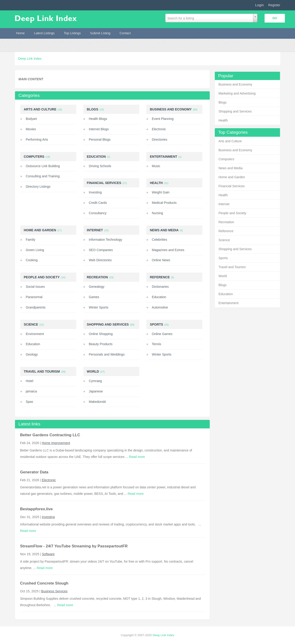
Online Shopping (101, 334)
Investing (95, 192)
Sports (223, 258)
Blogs (223, 102)
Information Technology (105, 240)
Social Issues (35, 287)
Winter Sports (99, 307)
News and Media (230, 168)
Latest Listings (44, 33)
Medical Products (164, 203)
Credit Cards (98, 203)
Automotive (160, 307)
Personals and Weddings (107, 354)
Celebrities (159, 240)
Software (48, 554)
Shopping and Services (235, 111)
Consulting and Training (43, 176)
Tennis (156, 344)
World (223, 276)
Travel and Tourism (232, 267)
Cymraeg (95, 381)
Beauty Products (101, 344)
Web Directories (100, 260)
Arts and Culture (230, 141)
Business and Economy (235, 84)
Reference (226, 231)
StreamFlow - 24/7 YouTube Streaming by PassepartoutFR (74, 546)
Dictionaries (160, 287)
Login (260, 5)
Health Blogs (98, 119)
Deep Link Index (30, 59)
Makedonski (97, 402)
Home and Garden (232, 177)
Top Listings (72, 33)
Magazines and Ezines (168, 250)
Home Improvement (56, 443)
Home (20, 33)
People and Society (232, 213)
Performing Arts (37, 139)
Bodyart (31, 119)
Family (31, 240)
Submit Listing (100, 33)
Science (224, 240)
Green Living (35, 250)
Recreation (226, 222)
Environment (35, 334)
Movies (31, 129)
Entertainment (229, 303)
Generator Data (34, 472)
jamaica (31, 391)
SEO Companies (101, 250)
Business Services (54, 591)
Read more (137, 457)
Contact (125, 33)
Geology (32, 354)
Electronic (159, 129)
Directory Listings (38, 187)
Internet (224, 204)
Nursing (157, 213)
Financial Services (232, 186)
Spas (29, 402)
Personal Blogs (100, 139)
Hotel (30, 381)
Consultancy (98, 213)
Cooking (32, 260)
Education (226, 294)
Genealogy (97, 287)
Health (223, 120)
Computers (226, 159)
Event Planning (163, 119)
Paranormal (34, 297)
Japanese (96, 391)
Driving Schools (100, 166)
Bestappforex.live (36, 509)
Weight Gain (161, 192)
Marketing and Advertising (237, 93)
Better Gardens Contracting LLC (50, 435)
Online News (161, 260)
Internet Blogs (99, 129)
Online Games (162, 334)
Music (156, 166)
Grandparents (36, 307)
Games (94, 297)
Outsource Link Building (43, 166)
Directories (160, 139)
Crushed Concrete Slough (44, 583)
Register (274, 5)
